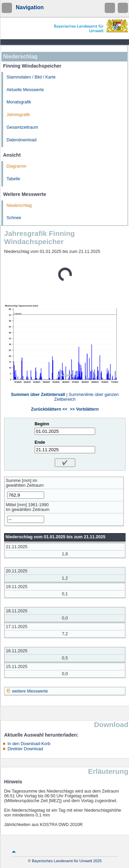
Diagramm (16, 166)
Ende (40, 442)
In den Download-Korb (29, 744)
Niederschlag (19, 205)
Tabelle (13, 179)
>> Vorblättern (84, 409)
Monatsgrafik (19, 102)
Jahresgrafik (18, 115)
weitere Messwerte (30, 691)
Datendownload (22, 140)
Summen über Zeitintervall (38, 395)
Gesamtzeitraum (22, 127)
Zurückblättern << (49, 409)
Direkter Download (25, 749)
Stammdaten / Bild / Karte (31, 77)
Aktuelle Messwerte (25, 90)
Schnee (14, 218)
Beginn (42, 424)
